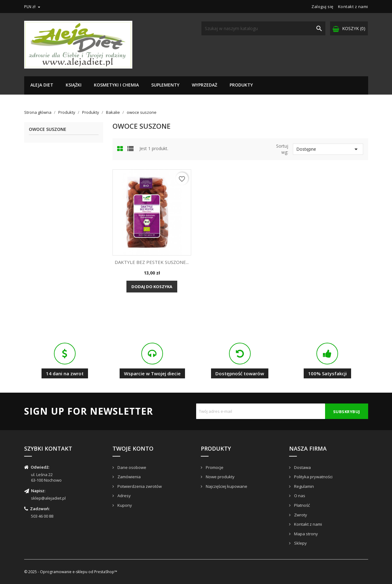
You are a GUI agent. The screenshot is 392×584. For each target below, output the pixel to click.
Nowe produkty (220, 477)
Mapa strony (306, 534)
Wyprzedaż (205, 85)
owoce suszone (48, 129)
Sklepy (300, 543)
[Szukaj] (263, 28)
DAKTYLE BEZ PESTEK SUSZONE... (152, 262)
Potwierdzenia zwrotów (139, 486)
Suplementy (165, 85)
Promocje (214, 467)
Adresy (124, 496)
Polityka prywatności (313, 477)
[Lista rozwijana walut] (33, 7)
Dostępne (328, 149)
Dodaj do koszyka (152, 287)
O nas (299, 496)
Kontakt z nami (353, 7)
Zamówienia (129, 477)
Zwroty (300, 515)
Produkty (241, 85)
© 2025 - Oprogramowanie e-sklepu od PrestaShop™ (71, 572)
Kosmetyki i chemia (116, 85)
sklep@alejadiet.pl (48, 498)
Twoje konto (133, 448)
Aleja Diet (42, 85)
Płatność (302, 505)
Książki (74, 85)
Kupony (124, 505)
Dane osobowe (131, 467)
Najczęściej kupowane (226, 486)
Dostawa (302, 467)
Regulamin (304, 486)
